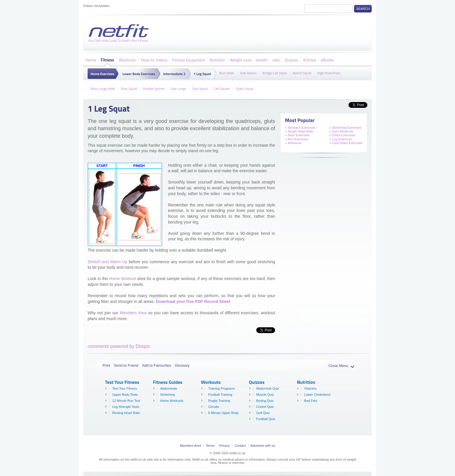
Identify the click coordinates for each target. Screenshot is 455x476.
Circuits (213, 407)
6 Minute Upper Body (223, 413)
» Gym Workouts (341, 131)
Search (363, 9)
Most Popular (300, 120)
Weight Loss (241, 60)
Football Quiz (266, 419)
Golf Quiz (263, 413)
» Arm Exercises (297, 139)
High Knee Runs (329, 72)
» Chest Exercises (342, 135)
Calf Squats (222, 88)
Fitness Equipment (188, 60)
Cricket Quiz (265, 407)
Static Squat (245, 88)
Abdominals (169, 388)
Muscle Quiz (265, 395)
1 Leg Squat (202, 74)
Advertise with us (263, 446)
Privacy (225, 446)
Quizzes (291, 60)
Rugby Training (219, 401)
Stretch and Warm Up (108, 262)
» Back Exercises (297, 135)
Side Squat (200, 88)
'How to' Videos (154, 60)
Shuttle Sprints (154, 88)
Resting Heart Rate (126, 413)
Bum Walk (226, 72)
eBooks (327, 60)
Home (91, 60)
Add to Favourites (156, 365)
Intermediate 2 (174, 74)
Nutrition (218, 60)
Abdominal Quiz (268, 388)
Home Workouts (172, 401)
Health (262, 60)
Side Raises (248, 72)
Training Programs (221, 388)
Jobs (276, 60)
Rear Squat (129, 88)
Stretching (167, 395)
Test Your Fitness (125, 388)
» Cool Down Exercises (346, 143)
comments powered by (119, 346)
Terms (210, 446)
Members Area (133, 313)
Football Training (220, 395)
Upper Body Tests (125, 395)
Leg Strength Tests (126, 407)
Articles (309, 60)
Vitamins (310, 388)
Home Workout (122, 279)
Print (106, 365)
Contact (240, 446)
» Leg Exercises (341, 139)
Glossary (182, 365)
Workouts (127, 60)
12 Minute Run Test (126, 401)
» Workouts (293, 143)
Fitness (108, 60)
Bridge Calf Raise (275, 72)
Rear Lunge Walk (103, 88)
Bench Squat (302, 72)
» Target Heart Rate (299, 131)
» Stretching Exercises (345, 128)
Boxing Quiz (265, 401)
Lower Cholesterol (317, 395)
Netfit (120, 33)
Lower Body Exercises (139, 74)
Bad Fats (311, 401)
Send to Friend (126, 365)
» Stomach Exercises (300, 128)
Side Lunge (178, 88)
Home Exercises (102, 74)
